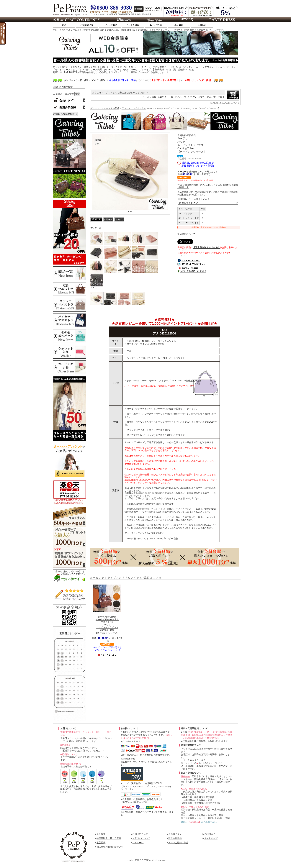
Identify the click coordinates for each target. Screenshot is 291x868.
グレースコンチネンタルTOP (105, 108)
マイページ (180, 97)
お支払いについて (141, 838)
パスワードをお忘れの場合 (211, 97)
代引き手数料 (189, 741)
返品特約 (185, 776)
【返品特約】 (194, 822)
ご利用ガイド (211, 834)
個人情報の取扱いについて (110, 847)
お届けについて (140, 834)
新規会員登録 (175, 838)
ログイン (192, 97)
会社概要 (101, 834)
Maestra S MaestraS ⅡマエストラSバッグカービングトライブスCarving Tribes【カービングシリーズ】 (107, 625)
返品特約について (186, 234)
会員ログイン (175, 834)
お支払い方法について (138, 738)
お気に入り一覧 (165, 97)
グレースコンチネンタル (134, 108)
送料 (185, 732)
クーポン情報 (149, 97)
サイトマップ (211, 838)
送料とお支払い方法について (225, 103)
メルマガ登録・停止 (178, 843)
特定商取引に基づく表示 (109, 838)
